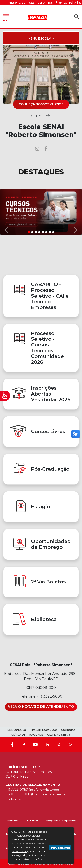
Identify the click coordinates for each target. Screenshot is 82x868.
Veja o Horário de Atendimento (41, 707)
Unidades (12, 821)
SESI (32, 3)
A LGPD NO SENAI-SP (60, 735)
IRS (51, 3)
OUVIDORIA (68, 730)
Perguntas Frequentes (61, 821)
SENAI (42, 3)
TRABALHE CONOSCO (44, 730)
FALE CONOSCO (17, 730)
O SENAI (32, 821)
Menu (6, 17)
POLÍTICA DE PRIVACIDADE (26, 735)
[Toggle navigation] (41, 38)
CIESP (23, 3)
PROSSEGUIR (61, 848)
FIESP (13, 3)
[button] (6, 212)
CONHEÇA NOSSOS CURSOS (41, 104)
